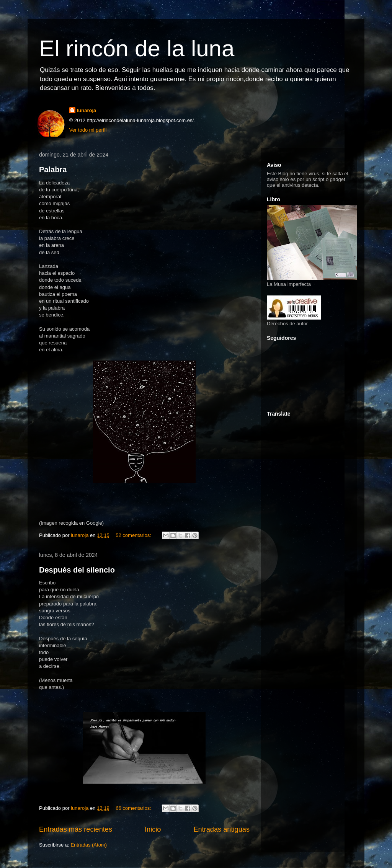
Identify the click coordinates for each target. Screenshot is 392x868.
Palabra (53, 170)
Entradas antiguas (221, 829)
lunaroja (87, 110)
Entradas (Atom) (89, 845)
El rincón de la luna (137, 48)
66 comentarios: (134, 808)
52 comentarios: (134, 535)
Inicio (153, 829)
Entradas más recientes (76, 829)
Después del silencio (77, 570)
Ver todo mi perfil (88, 130)
